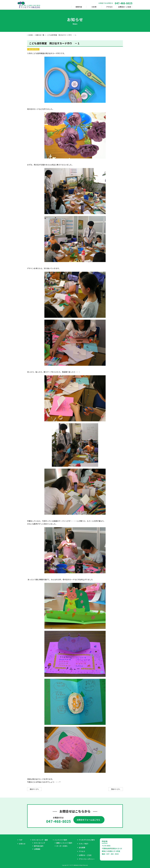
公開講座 (37, 849)
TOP (21, 840)
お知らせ (22, 844)
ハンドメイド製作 (61, 840)
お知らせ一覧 (40, 35)
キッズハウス (33, 49)
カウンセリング (40, 843)
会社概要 (82, 847)
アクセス (82, 851)
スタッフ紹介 (84, 844)
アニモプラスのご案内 (87, 840)
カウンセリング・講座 (40, 840)
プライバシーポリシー (87, 859)
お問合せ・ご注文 (85, 855)
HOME (31, 35)
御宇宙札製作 (39, 846)
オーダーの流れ (62, 846)
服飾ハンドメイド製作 (64, 843)
